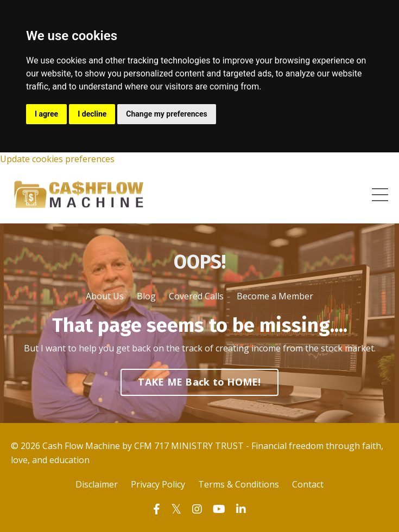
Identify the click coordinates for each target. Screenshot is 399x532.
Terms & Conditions (239, 484)
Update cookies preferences (57, 159)
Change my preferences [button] (166, 114)
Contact (308, 484)
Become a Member (275, 296)
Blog (146, 296)
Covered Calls (196, 296)
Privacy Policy (158, 484)
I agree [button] (46, 114)
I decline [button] (92, 114)
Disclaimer (97, 484)
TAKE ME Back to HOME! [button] (199, 382)
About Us (105, 296)
